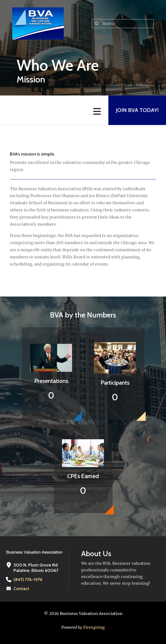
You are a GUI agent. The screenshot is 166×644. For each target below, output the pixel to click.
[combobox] (123, 24)
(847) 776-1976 (28, 580)
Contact (21, 589)
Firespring (94, 627)
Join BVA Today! (137, 110)
